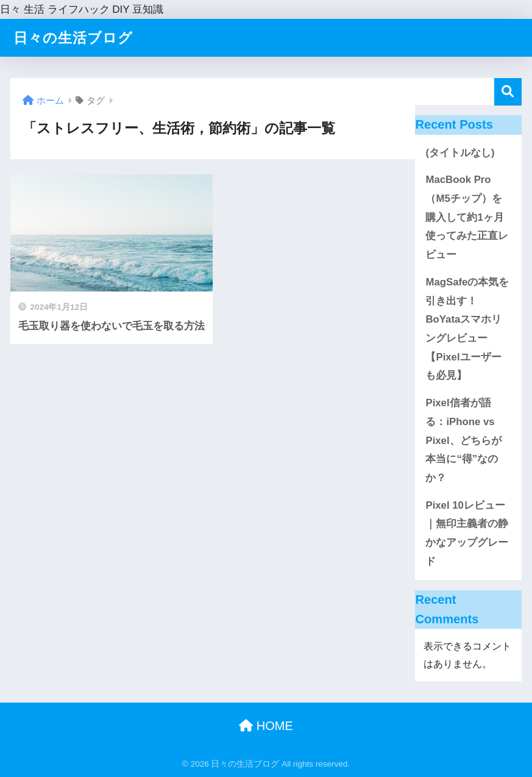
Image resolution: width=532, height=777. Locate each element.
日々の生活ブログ (73, 38)
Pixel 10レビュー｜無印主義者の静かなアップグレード (467, 533)
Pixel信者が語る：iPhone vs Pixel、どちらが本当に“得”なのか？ (463, 440)
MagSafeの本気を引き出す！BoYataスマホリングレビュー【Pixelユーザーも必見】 (467, 329)
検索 (508, 92)
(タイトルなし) (460, 153)
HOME (266, 726)
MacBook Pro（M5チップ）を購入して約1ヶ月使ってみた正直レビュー (467, 217)
